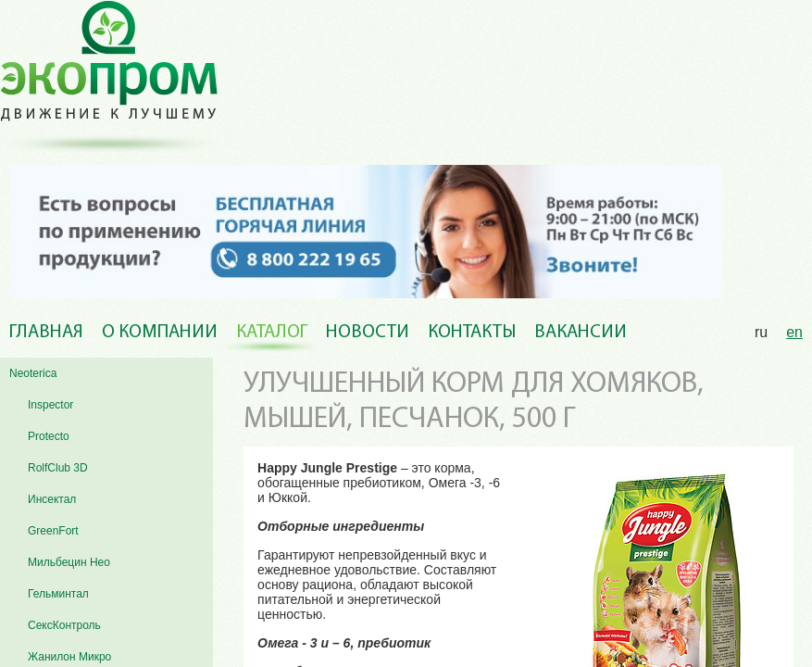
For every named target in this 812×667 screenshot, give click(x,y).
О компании (160, 333)
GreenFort (53, 531)
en (794, 332)
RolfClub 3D (58, 468)
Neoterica (33, 373)
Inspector (50, 405)
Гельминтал (58, 594)
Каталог (272, 333)
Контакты (472, 333)
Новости (368, 333)
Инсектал (52, 499)
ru (761, 332)
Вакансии (581, 333)
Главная (46, 333)
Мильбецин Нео (69, 562)
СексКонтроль (64, 625)
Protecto (49, 436)
